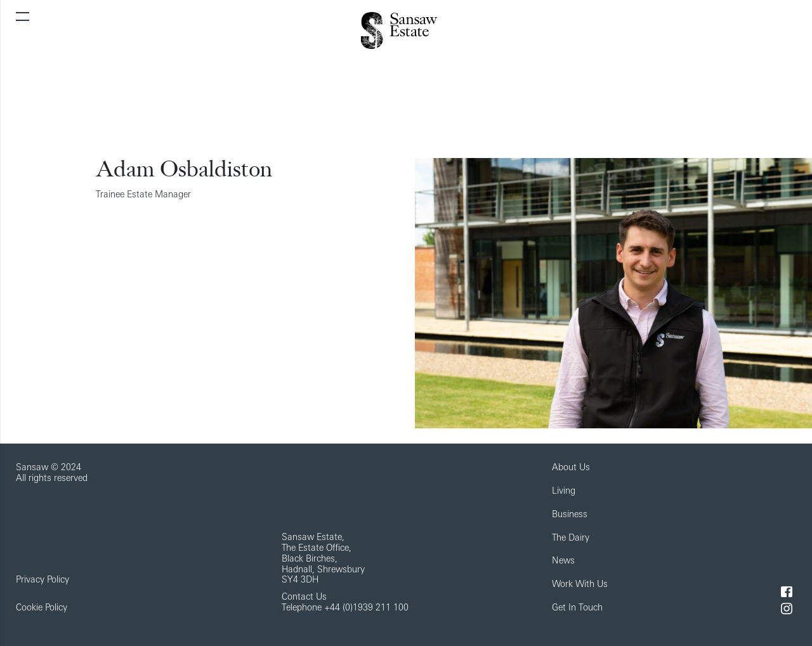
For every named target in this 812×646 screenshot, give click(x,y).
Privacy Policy (43, 580)
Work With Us (580, 585)
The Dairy (571, 538)
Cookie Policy (42, 608)
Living (564, 491)
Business (570, 515)
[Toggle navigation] (23, 16)
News (563, 561)
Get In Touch (577, 608)
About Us (571, 468)
